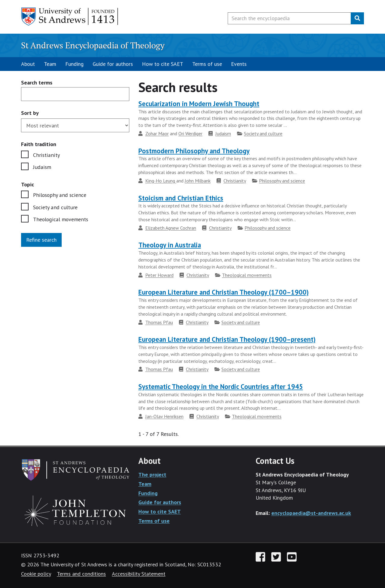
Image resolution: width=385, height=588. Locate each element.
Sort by (30, 113)
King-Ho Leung (161, 181)
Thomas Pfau (159, 322)
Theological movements (61, 220)
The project (152, 475)
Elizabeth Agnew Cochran (171, 228)
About (28, 64)
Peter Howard (159, 275)
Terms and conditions (81, 574)
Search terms (37, 83)
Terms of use (207, 64)
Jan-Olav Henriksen (164, 416)
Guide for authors (113, 64)
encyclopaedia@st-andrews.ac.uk (311, 513)
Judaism (42, 167)
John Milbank (198, 181)
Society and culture (55, 208)
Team (50, 64)
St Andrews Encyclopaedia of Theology (93, 45)
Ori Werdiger (190, 133)
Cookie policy (36, 574)
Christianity (46, 155)
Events (239, 64)
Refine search (41, 240)
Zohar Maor (157, 133)
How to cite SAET (163, 64)
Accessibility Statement (139, 574)
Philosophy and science (60, 195)
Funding (74, 64)
